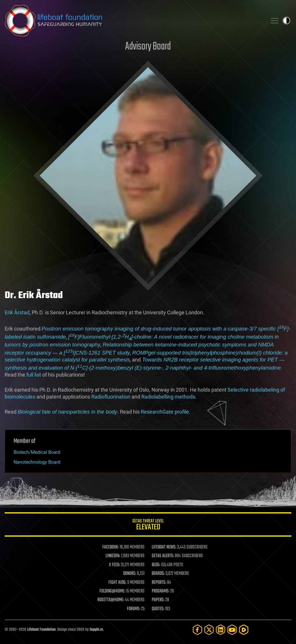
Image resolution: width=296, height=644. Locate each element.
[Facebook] (197, 630)
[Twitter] (209, 630)
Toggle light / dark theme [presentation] (286, 21)
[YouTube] (232, 630)
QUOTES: (158, 609)
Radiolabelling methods (168, 397)
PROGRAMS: (161, 591)
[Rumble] (244, 630)
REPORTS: (159, 583)
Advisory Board (148, 47)
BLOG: (156, 565)
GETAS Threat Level (148, 525)
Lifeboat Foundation (41, 630)
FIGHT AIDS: (117, 583)
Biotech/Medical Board (37, 452)
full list (34, 375)
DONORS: (130, 574)
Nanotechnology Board (37, 462)
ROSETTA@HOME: (111, 600)
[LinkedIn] (221, 630)
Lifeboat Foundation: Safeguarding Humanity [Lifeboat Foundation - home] (134, 21)
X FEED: (114, 565)
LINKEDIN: (113, 556)
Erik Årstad (17, 312)
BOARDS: (158, 574)
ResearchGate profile (165, 412)
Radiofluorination (111, 397)
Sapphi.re (96, 630)
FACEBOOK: (111, 547)
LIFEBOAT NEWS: (164, 547)
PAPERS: (158, 600)
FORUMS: (134, 609)
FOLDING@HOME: (112, 591)
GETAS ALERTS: (163, 556)
